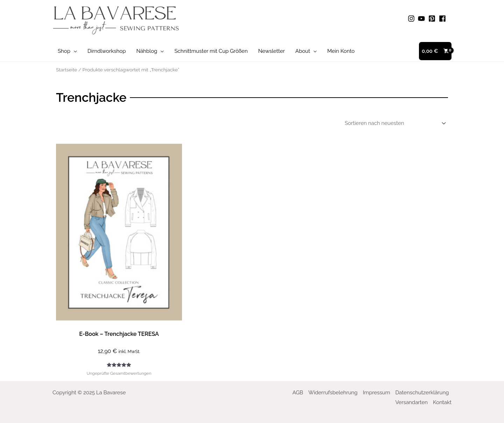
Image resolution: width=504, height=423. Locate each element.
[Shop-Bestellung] (394, 123)
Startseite (66, 70)
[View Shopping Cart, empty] (435, 51)
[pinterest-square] (433, 19)
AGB (298, 393)
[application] (74, 51)
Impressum (377, 393)
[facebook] (443, 19)
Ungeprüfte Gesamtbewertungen (119, 373)
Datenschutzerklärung (422, 393)
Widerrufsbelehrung (333, 393)
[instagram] (412, 19)
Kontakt (442, 402)
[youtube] (422, 19)
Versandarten (411, 402)
